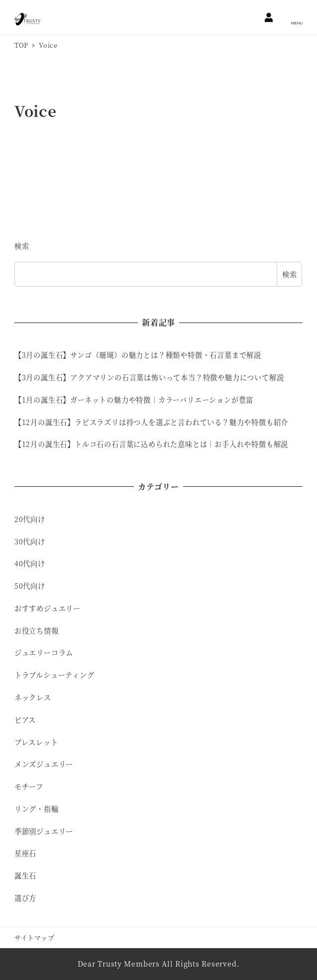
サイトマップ (35, 937)
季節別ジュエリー (44, 831)
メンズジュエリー (44, 764)
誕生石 (25, 875)
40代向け (30, 563)
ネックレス (33, 697)
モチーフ (29, 786)
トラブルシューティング (54, 675)
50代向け (30, 586)
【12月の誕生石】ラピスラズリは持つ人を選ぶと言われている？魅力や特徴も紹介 (151, 422)
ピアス (25, 720)
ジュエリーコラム (44, 653)
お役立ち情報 (37, 631)
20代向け (30, 519)
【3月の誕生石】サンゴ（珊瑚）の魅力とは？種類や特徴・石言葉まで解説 (138, 355)
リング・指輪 (37, 809)
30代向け (30, 542)
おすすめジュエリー (48, 608)
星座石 (25, 853)
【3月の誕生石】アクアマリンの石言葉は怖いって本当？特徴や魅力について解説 (149, 377)
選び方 (25, 898)
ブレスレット (36, 742)
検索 (22, 246)
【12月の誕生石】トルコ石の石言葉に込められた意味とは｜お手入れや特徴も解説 (151, 444)
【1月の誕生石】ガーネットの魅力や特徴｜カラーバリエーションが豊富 (134, 400)
